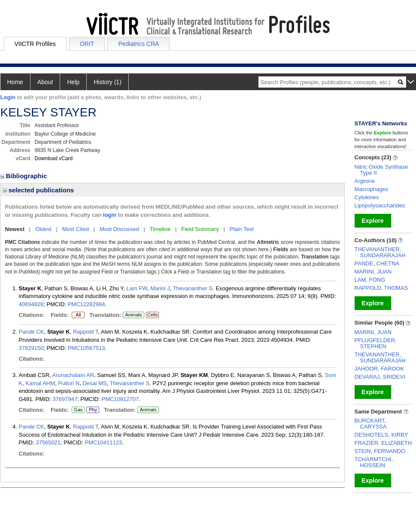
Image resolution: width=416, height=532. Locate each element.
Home (15, 82)
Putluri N (69, 383)
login (110, 215)
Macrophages (372, 189)
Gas (78, 410)
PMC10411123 (103, 442)
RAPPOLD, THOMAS (381, 288)
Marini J (160, 288)
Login (8, 97)
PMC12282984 (87, 304)
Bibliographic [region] (25, 176)
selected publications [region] (39, 190)
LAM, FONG (370, 280)
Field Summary (200, 229)
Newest (15, 229)
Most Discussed (119, 229)
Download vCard (54, 158)
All (78, 315)
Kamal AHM (40, 383)
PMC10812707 (120, 399)
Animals (133, 315)
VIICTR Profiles (35, 44)
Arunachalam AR (73, 375)
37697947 (65, 399)
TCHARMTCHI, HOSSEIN (374, 462)
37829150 (31, 348)
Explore (372, 221)
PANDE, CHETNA (377, 263)
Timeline (160, 229)
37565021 (48, 442)
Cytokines (367, 197)
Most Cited (76, 229)
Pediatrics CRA (138, 44)
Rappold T (85, 332)
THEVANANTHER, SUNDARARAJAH (380, 252)
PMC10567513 (87, 348)
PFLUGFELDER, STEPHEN (376, 343)
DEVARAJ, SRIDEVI (380, 377)
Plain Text (242, 229)
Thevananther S (193, 288)
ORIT (87, 44)
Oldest (43, 229)
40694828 (31, 304)
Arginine (365, 181)
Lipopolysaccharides (380, 205)
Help (73, 82)
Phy (92, 410)
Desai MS (94, 383)
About (45, 82)
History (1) (108, 82)
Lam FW (137, 288)
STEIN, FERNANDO (380, 451)
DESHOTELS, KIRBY (381, 435)
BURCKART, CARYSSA (371, 424)
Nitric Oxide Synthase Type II (381, 170)
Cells (152, 315)
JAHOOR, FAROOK (380, 369)
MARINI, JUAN (373, 272)
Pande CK (32, 332)
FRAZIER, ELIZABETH (383, 443)
